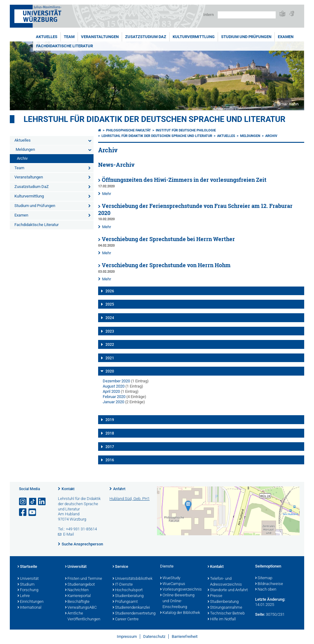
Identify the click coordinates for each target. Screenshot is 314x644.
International (29, 608)
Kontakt (68, 489)
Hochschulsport (128, 590)
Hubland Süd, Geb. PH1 (130, 499)
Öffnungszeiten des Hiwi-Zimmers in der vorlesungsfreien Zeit (184, 180)
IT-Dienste (123, 585)
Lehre (24, 596)
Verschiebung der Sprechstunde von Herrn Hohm (166, 265)
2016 (110, 460)
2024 (110, 318)
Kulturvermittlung (194, 37)
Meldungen (25, 149)
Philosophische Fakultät (128, 130)
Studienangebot (80, 585)
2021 (110, 358)
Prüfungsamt (125, 602)
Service (120, 567)
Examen (286, 37)
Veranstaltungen (100, 37)
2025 (110, 304)
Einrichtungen (31, 602)
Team (69, 37)
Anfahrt (119, 489)
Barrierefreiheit (185, 636)
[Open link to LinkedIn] (42, 502)
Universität (28, 579)
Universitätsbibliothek (132, 579)
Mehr (107, 194)
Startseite (27, 567)
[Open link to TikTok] (33, 502)
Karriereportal (78, 596)
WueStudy (170, 578)
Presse (215, 596)
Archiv (22, 158)
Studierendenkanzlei (131, 608)
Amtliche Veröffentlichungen (83, 617)
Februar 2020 (114, 397)
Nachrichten (77, 590)
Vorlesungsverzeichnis (181, 590)
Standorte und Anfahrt (228, 590)
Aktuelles (47, 37)
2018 (110, 433)
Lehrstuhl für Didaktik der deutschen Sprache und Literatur (155, 119)
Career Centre (126, 619)
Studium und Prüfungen (246, 37)
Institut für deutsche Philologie (186, 130)
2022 (110, 345)
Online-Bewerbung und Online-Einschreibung (177, 601)
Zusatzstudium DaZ (146, 37)
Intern (209, 15)
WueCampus (173, 584)
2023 (110, 331)
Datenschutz (154, 636)
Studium (26, 585)
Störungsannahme (225, 608)
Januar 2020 (113, 402)
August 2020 (114, 386)
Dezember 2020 (116, 381)
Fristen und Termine (84, 579)
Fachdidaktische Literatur (65, 46)
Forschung (28, 590)
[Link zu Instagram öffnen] (23, 502)
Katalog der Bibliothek (180, 613)
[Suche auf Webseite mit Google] (247, 15)
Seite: (260, 614)
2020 (110, 371)
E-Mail (69, 534)
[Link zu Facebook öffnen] (23, 512)
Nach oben (266, 590)
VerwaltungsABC (81, 608)
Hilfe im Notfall (222, 619)
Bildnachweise (269, 584)
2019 (110, 420)
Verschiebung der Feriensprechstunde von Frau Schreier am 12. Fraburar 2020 (195, 209)
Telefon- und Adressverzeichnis (225, 582)
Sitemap (264, 578)
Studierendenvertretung (133, 614)
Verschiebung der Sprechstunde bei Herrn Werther (168, 239)
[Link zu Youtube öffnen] (33, 512)
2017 (110, 447)
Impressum (127, 636)
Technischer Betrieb (226, 614)
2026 (110, 291)
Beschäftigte (77, 602)
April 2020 (111, 391)
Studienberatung (128, 596)
